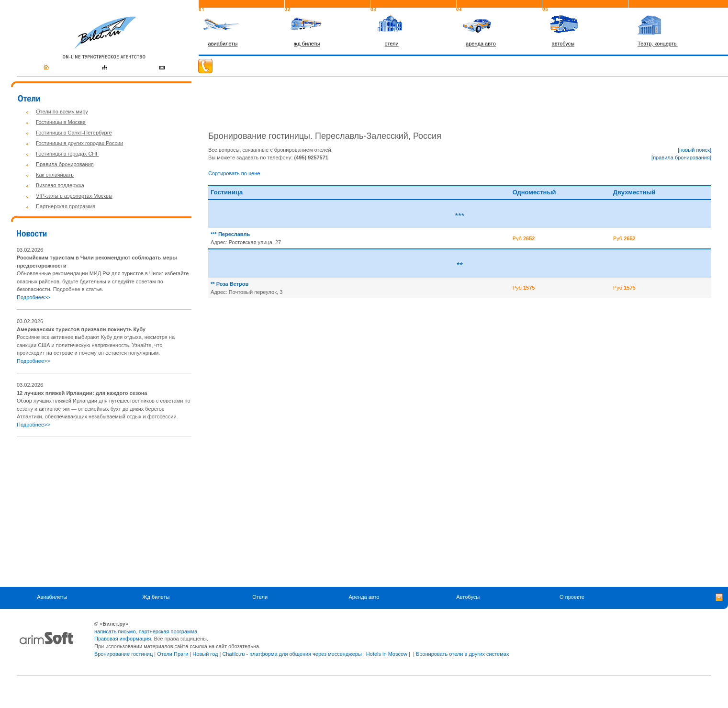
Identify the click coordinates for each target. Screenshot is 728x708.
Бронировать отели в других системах (462, 654)
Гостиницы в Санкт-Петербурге (74, 133)
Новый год (205, 654)
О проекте (572, 597)
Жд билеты (156, 597)
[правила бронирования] (681, 157)
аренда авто (481, 44)
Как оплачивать (55, 175)
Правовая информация (123, 639)
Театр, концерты (658, 44)
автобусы (563, 44)
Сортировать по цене (234, 173)
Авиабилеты (52, 597)
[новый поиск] (694, 150)
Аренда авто (364, 597)
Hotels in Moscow (387, 654)
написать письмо (115, 631)
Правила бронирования (65, 164)
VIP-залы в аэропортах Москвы (74, 196)
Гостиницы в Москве (61, 122)
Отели (260, 597)
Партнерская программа (66, 206)
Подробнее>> (34, 297)
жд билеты (307, 44)
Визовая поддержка (60, 185)
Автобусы (468, 597)
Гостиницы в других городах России (79, 143)
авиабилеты (223, 44)
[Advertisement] (97, 512)
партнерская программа (168, 631)
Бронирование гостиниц (123, 654)
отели (392, 44)
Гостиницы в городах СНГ (67, 154)
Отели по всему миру (62, 112)
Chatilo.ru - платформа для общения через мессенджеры (292, 654)
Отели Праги (173, 654)
